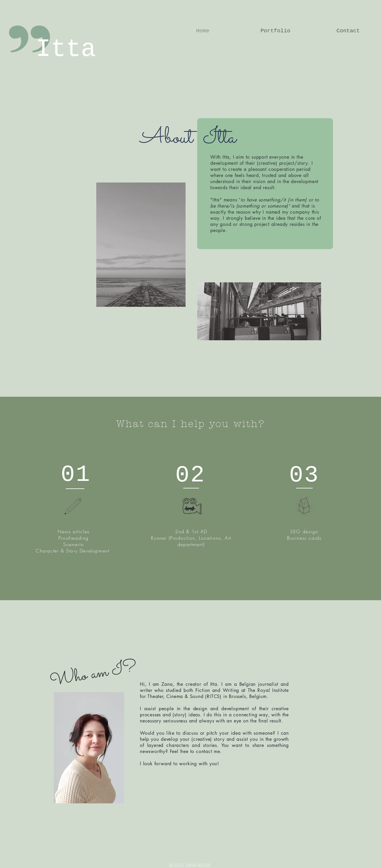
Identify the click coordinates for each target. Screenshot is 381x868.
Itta (66, 49)
